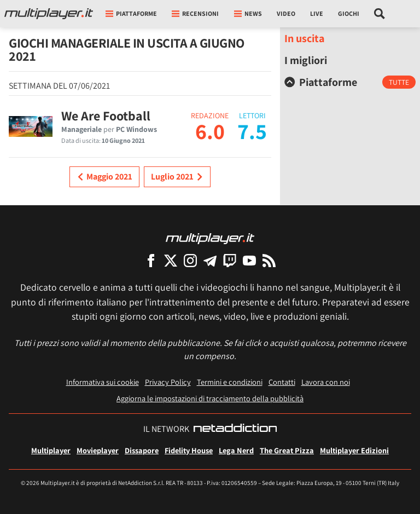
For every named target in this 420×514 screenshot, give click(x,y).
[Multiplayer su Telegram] (210, 260)
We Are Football (106, 115)
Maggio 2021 (104, 177)
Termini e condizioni (230, 382)
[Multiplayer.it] (49, 14)
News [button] (248, 13)
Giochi (349, 13)
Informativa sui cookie (103, 382)
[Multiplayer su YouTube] (249, 260)
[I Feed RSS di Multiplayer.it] (269, 260)
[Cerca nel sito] (380, 14)
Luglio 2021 (177, 177)
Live (317, 13)
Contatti (282, 382)
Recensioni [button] (195, 13)
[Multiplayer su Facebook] (151, 260)
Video (286, 13)
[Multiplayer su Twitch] (230, 260)
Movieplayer (98, 450)
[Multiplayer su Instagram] (190, 260)
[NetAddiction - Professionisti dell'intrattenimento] (235, 429)
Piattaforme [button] (131, 13)
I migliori (306, 60)
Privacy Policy (168, 382)
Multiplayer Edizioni (354, 450)
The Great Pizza (287, 450)
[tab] (350, 82)
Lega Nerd (236, 450)
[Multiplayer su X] (171, 260)
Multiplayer (51, 450)
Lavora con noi (326, 382)
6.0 (210, 131)
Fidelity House (189, 450)
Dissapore (142, 450)
